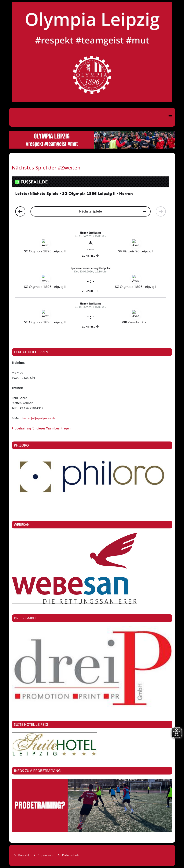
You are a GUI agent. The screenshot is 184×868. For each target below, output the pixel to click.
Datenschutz (70, 855)
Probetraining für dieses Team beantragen (41, 428)
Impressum (45, 855)
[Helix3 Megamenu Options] (170, 117)
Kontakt (23, 855)
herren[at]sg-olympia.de (39, 418)
